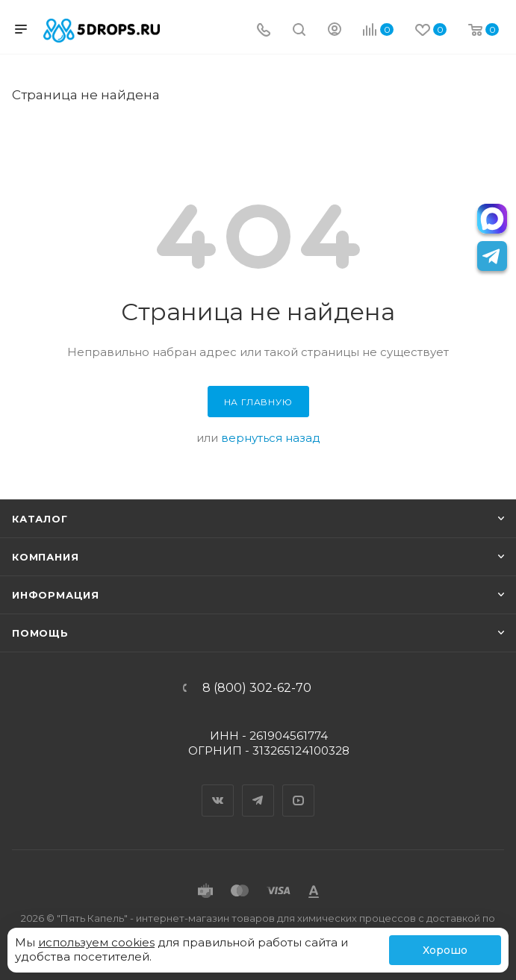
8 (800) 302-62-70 (257, 688)
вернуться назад (271, 438)
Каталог (40, 519)
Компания (45, 557)
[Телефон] (264, 31)
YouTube (299, 787)
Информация (56, 595)
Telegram (258, 787)
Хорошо (445, 950)
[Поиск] (299, 31)
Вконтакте (218, 787)
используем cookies (96, 942)
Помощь (40, 633)
